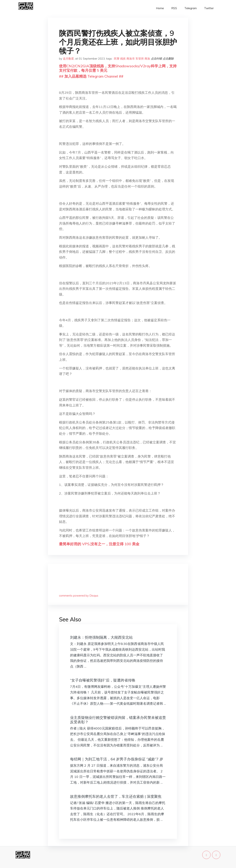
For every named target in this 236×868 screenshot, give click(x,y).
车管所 (140, 59)
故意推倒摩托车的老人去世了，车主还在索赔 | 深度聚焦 (116, 796)
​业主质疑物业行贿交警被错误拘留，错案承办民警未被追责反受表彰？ (118, 720)
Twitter (209, 8)
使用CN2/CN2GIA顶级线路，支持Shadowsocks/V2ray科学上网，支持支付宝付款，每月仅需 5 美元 (118, 68)
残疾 (123, 59)
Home (160, 8)
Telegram (191, 8)
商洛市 (131, 59)
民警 (117, 59)
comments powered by (79, 596)
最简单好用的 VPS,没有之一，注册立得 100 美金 (99, 544)
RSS (174, 8)
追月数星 (68, 59)
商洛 (147, 59)
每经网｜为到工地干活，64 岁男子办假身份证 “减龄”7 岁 (117, 759)
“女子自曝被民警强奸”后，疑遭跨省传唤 (103, 680)
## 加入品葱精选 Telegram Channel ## (91, 76)
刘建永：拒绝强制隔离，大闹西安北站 (101, 637)
